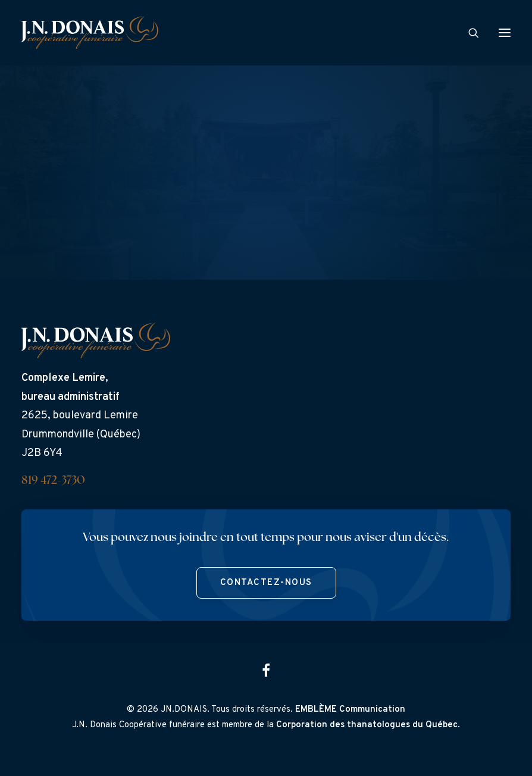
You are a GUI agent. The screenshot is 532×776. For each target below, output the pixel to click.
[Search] (468, 33)
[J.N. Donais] (90, 32)
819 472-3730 (53, 481)
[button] (505, 32)
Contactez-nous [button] (266, 583)
